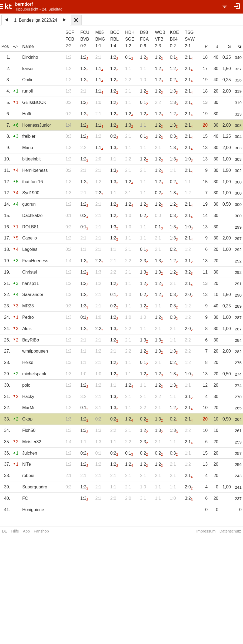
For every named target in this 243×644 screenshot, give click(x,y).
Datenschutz (230, 531)
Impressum (206, 531)
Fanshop (41, 531)
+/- (15, 46)
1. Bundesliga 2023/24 (36, 20)
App (26, 531)
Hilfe (15, 531)
